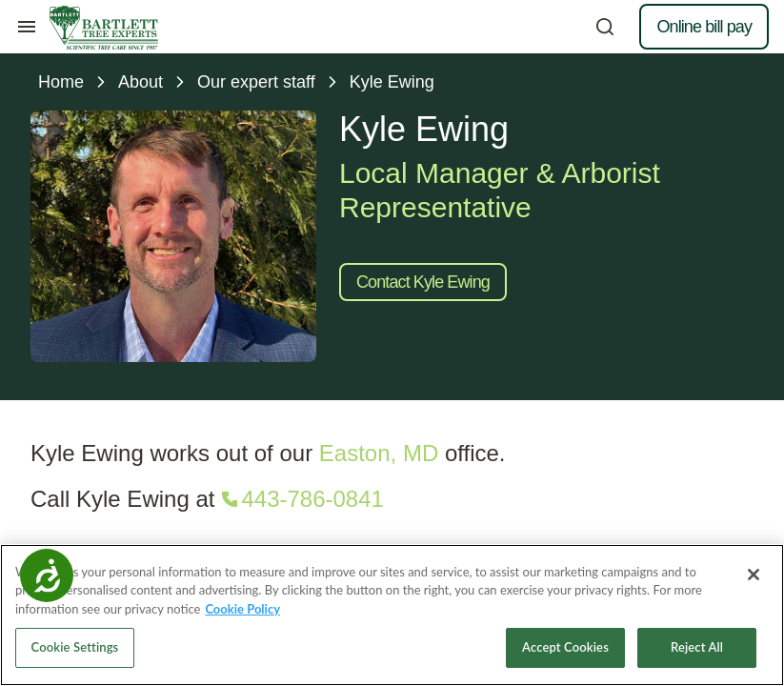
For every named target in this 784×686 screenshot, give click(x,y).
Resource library (449, 425)
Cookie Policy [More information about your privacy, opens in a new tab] (242, 615)
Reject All (697, 654)
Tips (412, 456)
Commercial (81, 456)
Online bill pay (704, 27)
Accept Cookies (565, 654)
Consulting (77, 488)
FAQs (417, 519)
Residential (79, 425)
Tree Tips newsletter (460, 488)
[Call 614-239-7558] (674, 293)
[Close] (754, 580)
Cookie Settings (75, 654)
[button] (678, 255)
